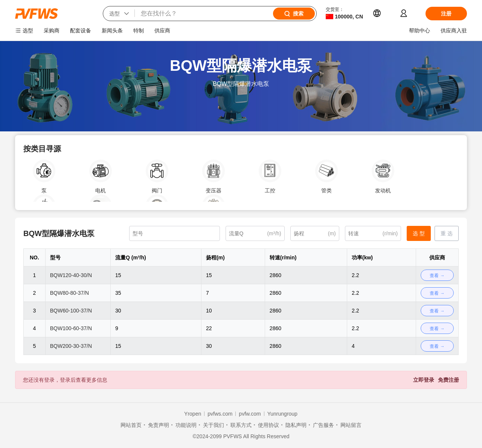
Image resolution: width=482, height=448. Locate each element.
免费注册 (448, 380)
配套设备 (81, 30)
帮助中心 (419, 30)
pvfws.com (220, 414)
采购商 (52, 30)
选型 (28, 30)
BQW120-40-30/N (71, 275)
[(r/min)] (373, 233)
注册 (446, 14)
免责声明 (159, 425)
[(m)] (315, 233)
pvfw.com (250, 414)
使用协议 (268, 425)
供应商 (162, 30)
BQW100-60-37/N (71, 328)
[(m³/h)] (255, 233)
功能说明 (186, 425)
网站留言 (351, 425)
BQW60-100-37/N (71, 311)
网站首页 (131, 425)
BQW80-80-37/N (69, 293)
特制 (139, 30)
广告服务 (323, 425)
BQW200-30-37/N (71, 346)
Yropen (193, 414)
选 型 (419, 233)
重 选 (447, 233)
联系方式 (241, 425)
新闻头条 (112, 30)
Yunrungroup (282, 414)
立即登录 (424, 380)
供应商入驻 (454, 30)
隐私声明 (296, 425)
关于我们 (214, 425)
